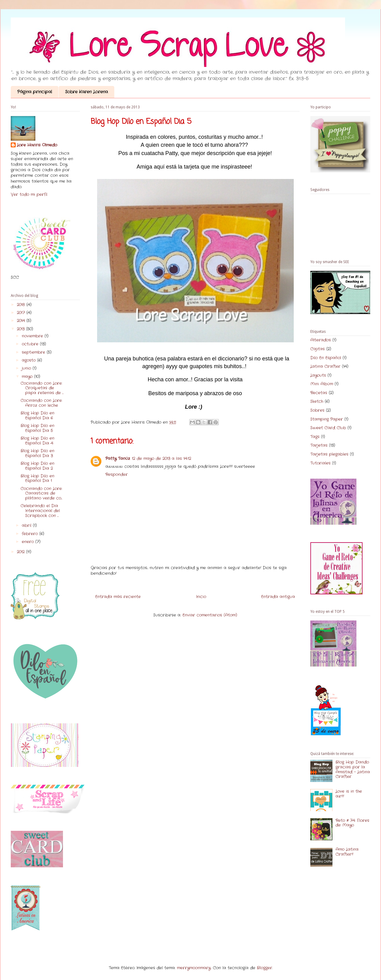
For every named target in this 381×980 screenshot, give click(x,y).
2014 (22, 321)
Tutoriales (320, 463)
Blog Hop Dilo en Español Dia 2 (37, 466)
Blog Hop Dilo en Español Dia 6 (37, 416)
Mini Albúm (322, 384)
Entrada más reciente (118, 597)
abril (27, 525)
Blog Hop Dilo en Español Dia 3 (37, 453)
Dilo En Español (326, 358)
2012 (22, 552)
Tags (315, 437)
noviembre (33, 336)
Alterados (321, 340)
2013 (22, 329)
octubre (31, 344)
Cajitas (318, 349)
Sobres (317, 410)
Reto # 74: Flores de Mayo (352, 823)
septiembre (34, 352)
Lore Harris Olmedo (37, 145)
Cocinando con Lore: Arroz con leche (41, 403)
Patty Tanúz (118, 459)
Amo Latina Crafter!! (347, 852)
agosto (29, 360)
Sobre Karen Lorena (86, 92)
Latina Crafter (325, 366)
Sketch (317, 401)
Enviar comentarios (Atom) (210, 615)
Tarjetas (319, 445)
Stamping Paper (327, 419)
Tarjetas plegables (329, 454)
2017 (22, 313)
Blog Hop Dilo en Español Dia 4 (37, 441)
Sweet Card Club (328, 428)
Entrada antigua (278, 597)
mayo (28, 377)
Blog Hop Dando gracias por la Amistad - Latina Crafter (353, 769)
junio (27, 368)
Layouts (318, 375)
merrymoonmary (194, 968)
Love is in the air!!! (349, 794)
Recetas (319, 393)
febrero (31, 534)
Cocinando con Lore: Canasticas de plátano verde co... (41, 493)
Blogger (265, 968)
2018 (22, 305)
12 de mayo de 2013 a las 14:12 (161, 459)
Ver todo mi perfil (29, 194)
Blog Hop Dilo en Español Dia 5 (37, 428)
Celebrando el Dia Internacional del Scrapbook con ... (40, 511)
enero (29, 542)
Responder (117, 474)
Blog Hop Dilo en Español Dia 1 (37, 478)
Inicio (201, 597)
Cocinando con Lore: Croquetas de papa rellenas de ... (42, 388)
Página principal (35, 92)
